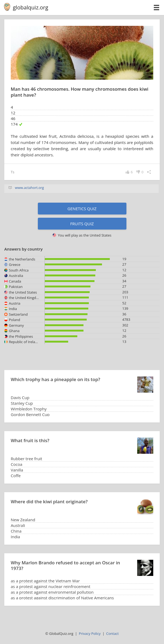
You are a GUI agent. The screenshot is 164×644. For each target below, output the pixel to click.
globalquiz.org (31, 7)
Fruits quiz (82, 224)
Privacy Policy (90, 634)
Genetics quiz (82, 209)
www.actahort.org (29, 188)
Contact (113, 634)
